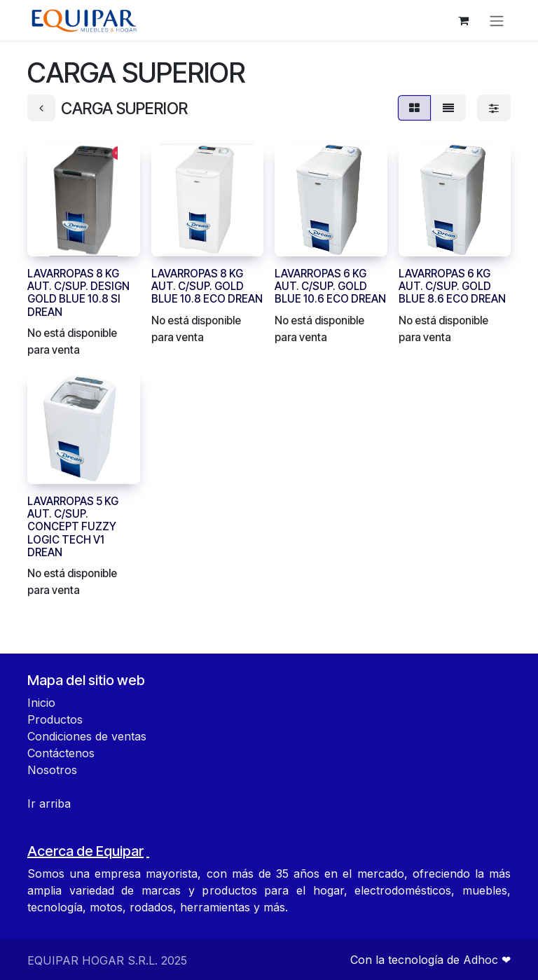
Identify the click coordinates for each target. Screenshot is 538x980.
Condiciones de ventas (87, 736)
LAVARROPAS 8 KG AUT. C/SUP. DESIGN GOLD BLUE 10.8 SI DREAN (78, 293)
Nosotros (52, 770)
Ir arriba (49, 803)
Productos (55, 719)
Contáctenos (61, 753)
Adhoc (482, 960)
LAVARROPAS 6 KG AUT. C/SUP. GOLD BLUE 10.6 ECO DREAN (330, 286)
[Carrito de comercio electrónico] (463, 20)
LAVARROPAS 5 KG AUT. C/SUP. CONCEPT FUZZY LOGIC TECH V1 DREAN (73, 527)
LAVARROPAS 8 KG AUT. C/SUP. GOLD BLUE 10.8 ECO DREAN (207, 286)
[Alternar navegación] (497, 20)
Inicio (41, 703)
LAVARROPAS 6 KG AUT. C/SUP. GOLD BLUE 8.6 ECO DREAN (452, 286)
